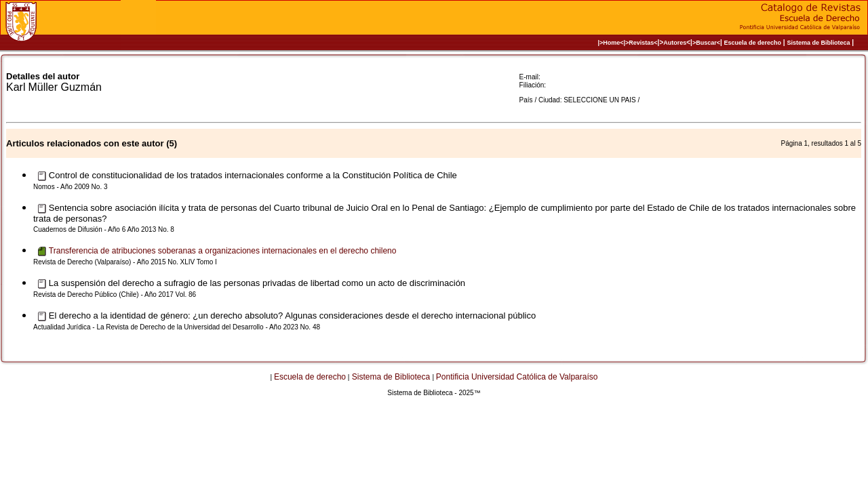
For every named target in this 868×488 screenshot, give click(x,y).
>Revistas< (642, 43)
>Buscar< (706, 43)
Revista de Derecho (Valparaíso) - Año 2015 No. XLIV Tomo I (125, 262)
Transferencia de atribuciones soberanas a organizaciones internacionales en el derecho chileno (223, 251)
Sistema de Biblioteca (818, 43)
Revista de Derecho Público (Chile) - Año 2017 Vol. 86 (115, 294)
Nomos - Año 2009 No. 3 (71, 187)
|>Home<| (611, 43)
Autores (675, 43)
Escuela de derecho (752, 43)
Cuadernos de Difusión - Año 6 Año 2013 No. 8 (104, 229)
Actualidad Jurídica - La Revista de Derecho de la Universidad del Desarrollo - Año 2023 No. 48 (177, 327)
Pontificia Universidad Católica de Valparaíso (517, 377)
